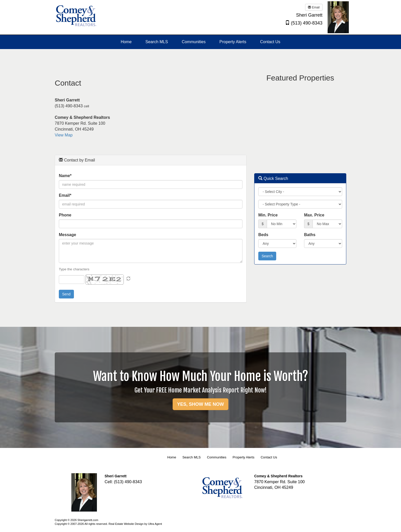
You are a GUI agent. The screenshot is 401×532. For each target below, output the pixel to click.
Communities (217, 457)
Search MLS (192, 457)
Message (68, 235)
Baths (310, 235)
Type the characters (74, 269)
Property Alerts (243, 457)
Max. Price (314, 215)
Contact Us (269, 457)
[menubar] (201, 42)
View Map (64, 135)
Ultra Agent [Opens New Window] (155, 524)
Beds (263, 235)
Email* (65, 195)
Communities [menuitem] (194, 42)
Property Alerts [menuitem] (233, 42)
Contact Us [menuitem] (270, 42)
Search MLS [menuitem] (157, 42)
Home (172, 457)
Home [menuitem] (126, 42)
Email (314, 7)
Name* (65, 176)
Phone (65, 215)
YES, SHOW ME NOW (200, 404)
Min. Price (268, 215)
